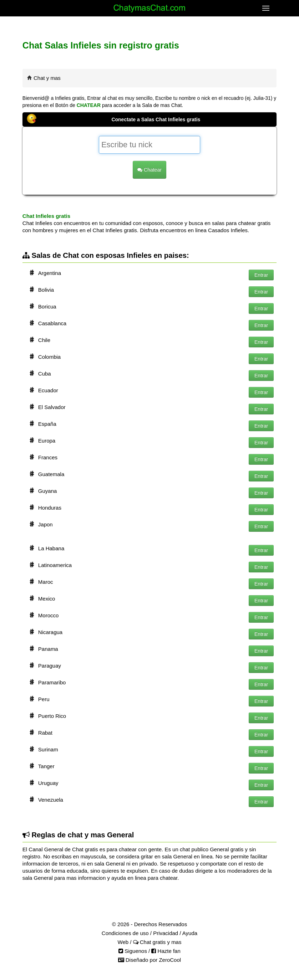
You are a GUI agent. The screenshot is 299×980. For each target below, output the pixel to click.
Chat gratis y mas (157, 942)
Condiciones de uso (125, 933)
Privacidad (166, 933)
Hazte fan (166, 951)
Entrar (261, 275)
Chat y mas (47, 78)
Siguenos (133, 951)
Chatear (149, 170)
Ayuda (190, 933)
